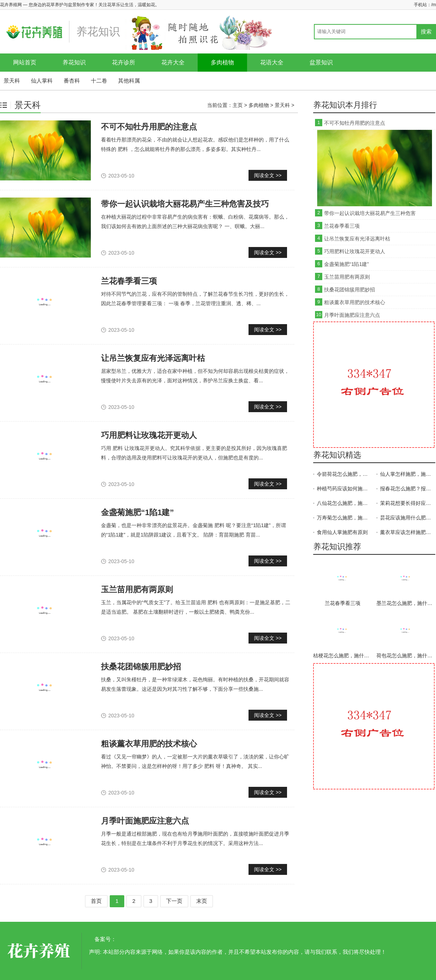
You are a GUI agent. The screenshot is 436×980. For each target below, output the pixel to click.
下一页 (174, 901)
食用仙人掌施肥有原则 (342, 532)
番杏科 (72, 81)
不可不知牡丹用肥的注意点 (149, 127)
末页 (202, 901)
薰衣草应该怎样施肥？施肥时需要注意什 (408, 532)
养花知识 (74, 62)
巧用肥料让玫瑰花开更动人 (149, 435)
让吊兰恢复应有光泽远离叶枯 (153, 358)
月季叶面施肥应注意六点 (145, 821)
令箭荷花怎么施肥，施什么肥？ (344, 474)
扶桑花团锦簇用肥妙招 (141, 667)
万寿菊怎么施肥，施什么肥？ (344, 518)
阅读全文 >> (268, 175)
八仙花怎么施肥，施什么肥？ (344, 503)
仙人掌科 (42, 81)
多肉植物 (222, 62)
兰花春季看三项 (342, 226)
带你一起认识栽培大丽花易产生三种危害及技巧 (185, 204)
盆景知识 (321, 62)
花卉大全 (173, 62)
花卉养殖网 (40, 951)
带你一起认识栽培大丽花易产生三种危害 (370, 213)
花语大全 (272, 62)
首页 (96, 901)
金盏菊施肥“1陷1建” (137, 512)
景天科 (12, 81)
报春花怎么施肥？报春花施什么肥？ (408, 489)
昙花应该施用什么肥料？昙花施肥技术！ (408, 518)
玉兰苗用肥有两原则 (137, 589)
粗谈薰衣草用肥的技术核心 (149, 744)
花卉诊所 (124, 62)
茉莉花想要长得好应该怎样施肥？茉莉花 (408, 503)
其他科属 (129, 81)
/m (434, 5)
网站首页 (25, 62)
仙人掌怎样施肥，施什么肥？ (408, 474)
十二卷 (99, 81)
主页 (238, 105)
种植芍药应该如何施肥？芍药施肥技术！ (344, 489)
